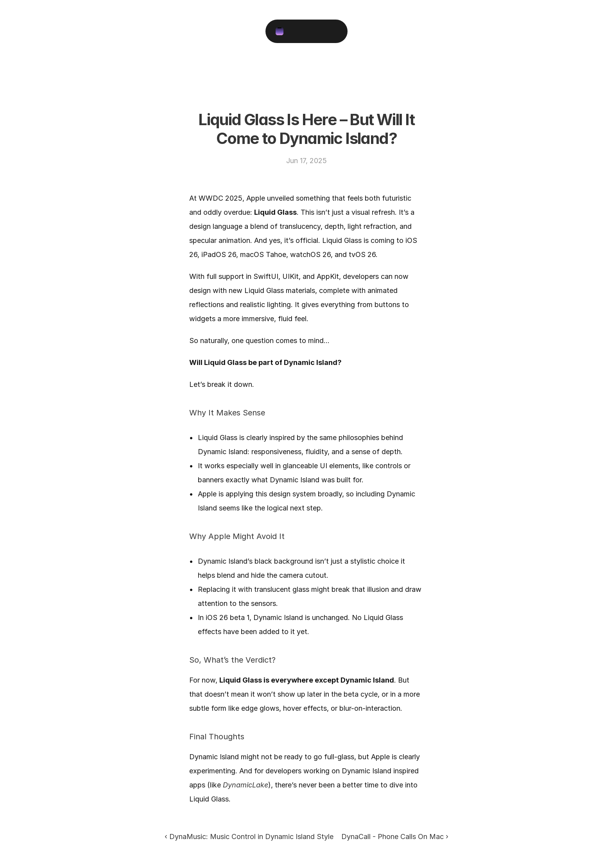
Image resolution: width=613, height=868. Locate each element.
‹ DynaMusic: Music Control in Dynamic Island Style (249, 837)
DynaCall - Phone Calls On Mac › (395, 837)
